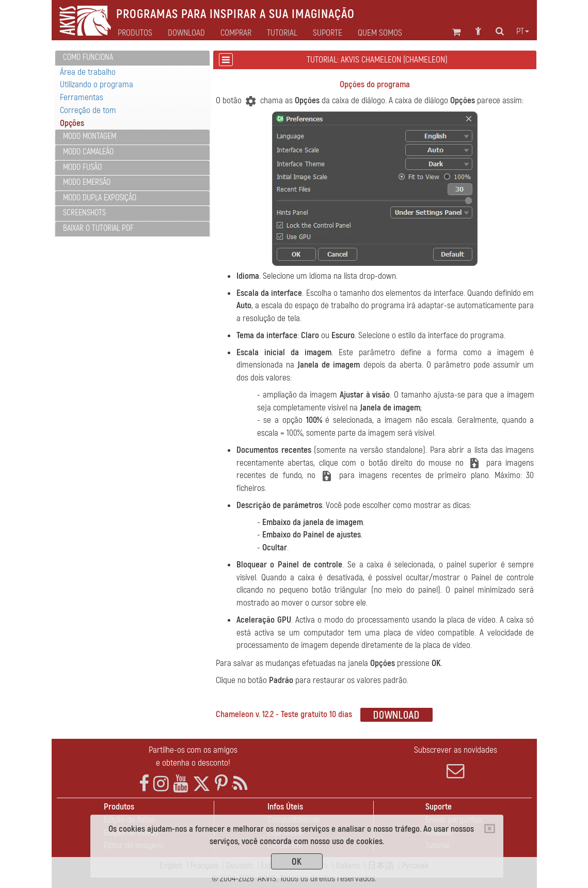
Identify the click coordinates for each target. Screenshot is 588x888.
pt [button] (523, 31)
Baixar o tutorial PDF (98, 228)
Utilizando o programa (97, 84)
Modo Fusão (82, 167)
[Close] (490, 829)
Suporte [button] (328, 33)
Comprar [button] (236, 33)
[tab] (132, 58)
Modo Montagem (90, 136)
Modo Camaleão (88, 152)
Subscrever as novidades (456, 762)
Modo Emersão (87, 182)
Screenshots (84, 213)
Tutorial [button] (282, 33)
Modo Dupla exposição (100, 198)
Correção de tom (88, 110)
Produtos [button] (135, 33)
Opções (72, 123)
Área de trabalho (88, 72)
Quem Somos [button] (380, 33)
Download (186, 33)
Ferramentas (82, 97)
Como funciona (88, 57)
